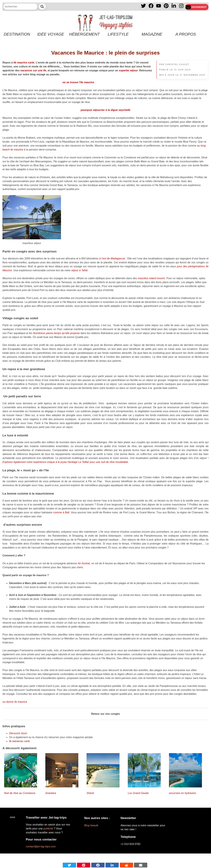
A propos (186, 34)
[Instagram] (181, 7)
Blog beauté (91, 825)
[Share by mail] (141, 865)
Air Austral (84, 563)
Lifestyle (118, 34)
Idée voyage (51, 34)
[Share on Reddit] (126, 865)
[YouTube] (159, 7)
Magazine (152, 34)
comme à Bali (61, 512)
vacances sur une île (33, 70)
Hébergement (84, 34)
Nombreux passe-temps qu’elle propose (56, 333)
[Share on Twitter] (69, 865)
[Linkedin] (174, 7)
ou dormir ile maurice (15, 702)
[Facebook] (151, 7)
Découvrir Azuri (18, 733)
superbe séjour (128, 70)
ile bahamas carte (19, 741)
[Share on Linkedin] (112, 865)
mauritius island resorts (151, 278)
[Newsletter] (197, 7)
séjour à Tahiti (79, 270)
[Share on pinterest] (84, 865)
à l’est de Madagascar (112, 258)
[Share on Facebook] (98, 865)
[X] (143, 7)
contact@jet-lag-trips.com (41, 846)
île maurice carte (24, 63)
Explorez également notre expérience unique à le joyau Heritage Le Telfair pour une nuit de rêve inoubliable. (66, 462)
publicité (48, 829)
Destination (17, 34)
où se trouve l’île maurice (78, 82)
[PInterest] (166, 7)
